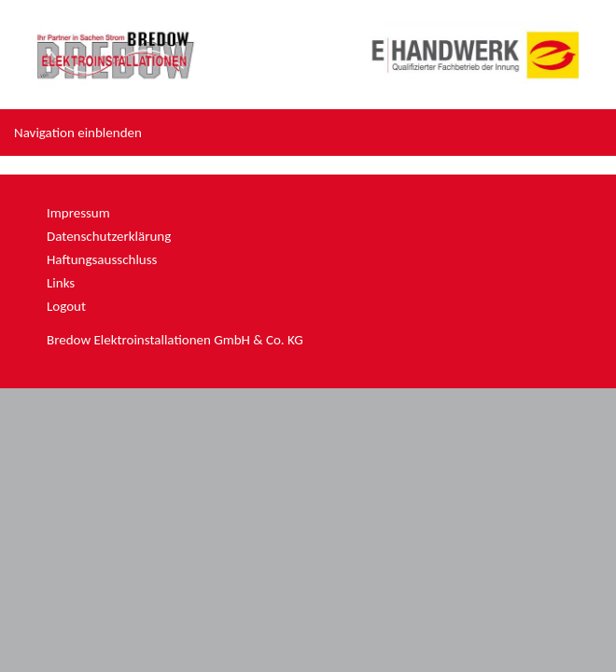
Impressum (78, 213)
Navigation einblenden (78, 133)
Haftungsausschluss (102, 259)
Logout (66, 306)
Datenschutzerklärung (109, 236)
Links (61, 283)
